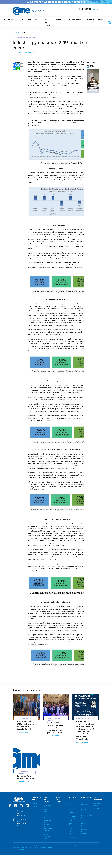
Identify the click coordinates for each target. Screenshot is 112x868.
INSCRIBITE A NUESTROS (56, 2)
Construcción (72, 820)
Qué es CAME (10, 20)
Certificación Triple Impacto (84, 803)
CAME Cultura (71, 832)
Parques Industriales (72, 813)
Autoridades (47, 820)
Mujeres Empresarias (72, 824)
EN (98, 9)
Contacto (78, 13)
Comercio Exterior (84, 822)
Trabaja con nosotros (21, 813)
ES (94, 9)
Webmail (97, 846)
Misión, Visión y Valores (47, 811)
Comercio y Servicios (72, 803)
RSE (83, 807)
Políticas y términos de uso (84, 846)
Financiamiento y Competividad (84, 817)
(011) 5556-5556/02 (19, 850)
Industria (72, 809)
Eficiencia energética (84, 833)
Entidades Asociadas (47, 806)
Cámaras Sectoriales (72, 837)
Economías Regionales (72, 817)
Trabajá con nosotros (92, 13)
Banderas (47, 818)
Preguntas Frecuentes (47, 837)
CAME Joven (71, 828)
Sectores (59, 20)
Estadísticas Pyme (95, 20)
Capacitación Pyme (30, 20)
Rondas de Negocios (84, 827)
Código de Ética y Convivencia (47, 825)
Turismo (72, 807)
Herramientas (75, 20)
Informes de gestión (47, 832)
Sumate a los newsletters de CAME (23, 822)
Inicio (15, 32)
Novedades (67, 13)
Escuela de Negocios (34, 805)
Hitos (46, 815)
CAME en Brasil (48, 22)
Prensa (57, 13)
